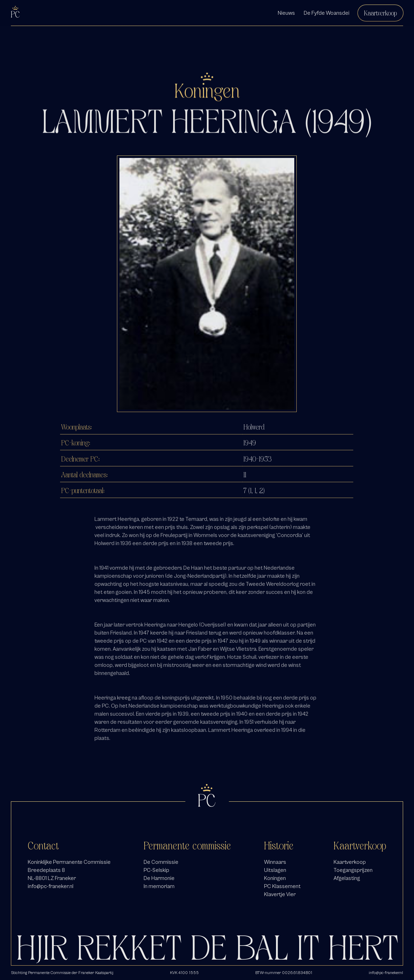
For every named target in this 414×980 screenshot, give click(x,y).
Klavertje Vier (280, 894)
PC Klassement (282, 886)
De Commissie (161, 862)
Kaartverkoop (380, 13)
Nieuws (286, 13)
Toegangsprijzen (353, 870)
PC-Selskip (156, 870)
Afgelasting (347, 878)
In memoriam (159, 886)
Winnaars (275, 862)
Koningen (275, 878)
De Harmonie (159, 878)
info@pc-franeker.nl (51, 886)
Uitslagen (275, 870)
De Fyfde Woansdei (327, 13)
